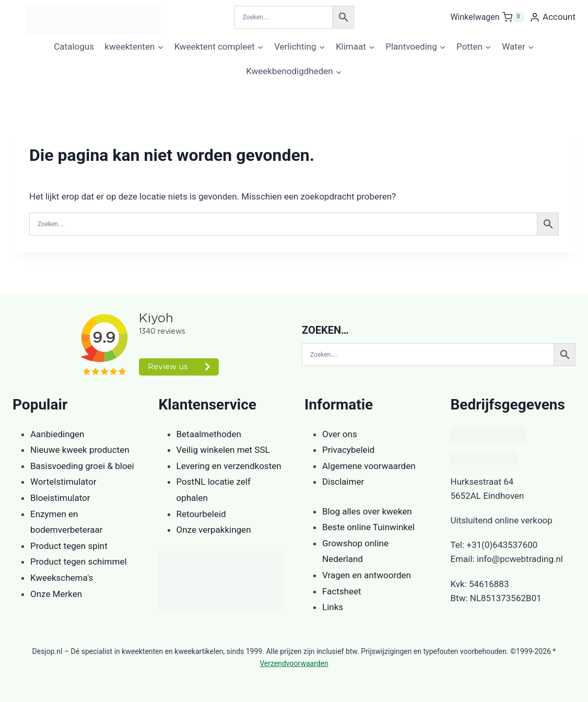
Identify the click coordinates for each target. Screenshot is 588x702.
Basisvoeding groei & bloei (82, 466)
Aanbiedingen (57, 434)
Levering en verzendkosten (229, 466)
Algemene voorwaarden (369, 466)
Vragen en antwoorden (367, 575)
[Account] (552, 17)
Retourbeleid (201, 514)
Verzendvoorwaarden (294, 663)
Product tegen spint (69, 546)
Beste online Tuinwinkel (368, 527)
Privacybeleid (348, 450)
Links (333, 607)
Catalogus (74, 46)
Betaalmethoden (209, 434)
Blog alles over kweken (367, 511)
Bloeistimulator (60, 498)
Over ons (340, 434)
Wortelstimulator (63, 482)
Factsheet (342, 591)
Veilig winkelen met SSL (223, 450)
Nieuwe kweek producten (80, 450)
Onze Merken (56, 594)
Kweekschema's (62, 578)
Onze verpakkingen (214, 530)
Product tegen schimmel (79, 561)
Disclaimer (343, 482)
